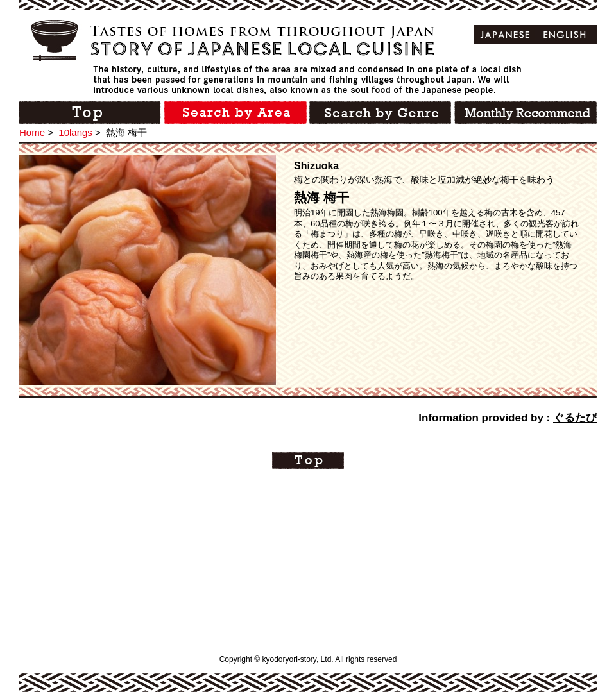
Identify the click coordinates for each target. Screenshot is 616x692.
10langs (75, 132)
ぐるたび (575, 418)
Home (32, 132)
